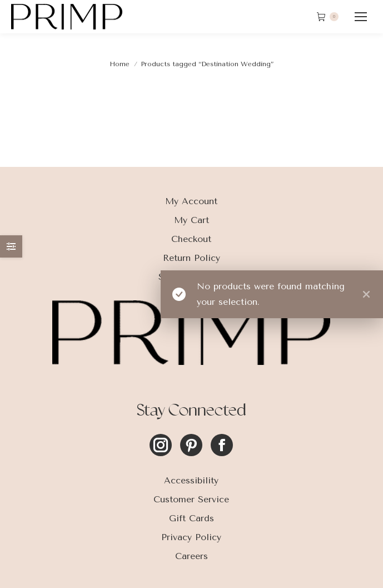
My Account (191, 201)
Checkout (191, 239)
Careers (191, 556)
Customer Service (191, 499)
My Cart (191, 220)
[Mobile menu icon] (361, 17)
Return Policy (191, 258)
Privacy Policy (191, 537)
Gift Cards (191, 518)
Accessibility (191, 480)
